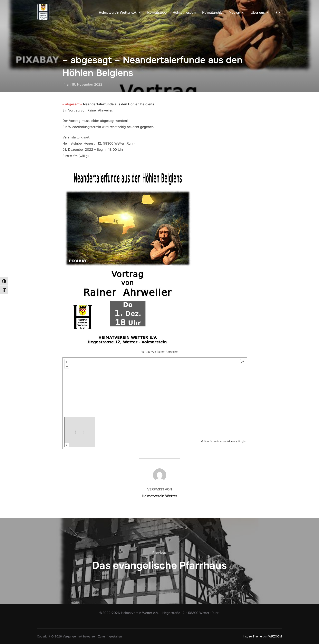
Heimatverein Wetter (159, 496)
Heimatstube (157, 13)
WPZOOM (275, 636)
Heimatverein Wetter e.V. (120, 13)
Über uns (260, 13)
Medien (237, 13)
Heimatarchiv (212, 13)
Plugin (242, 441)
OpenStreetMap (213, 441)
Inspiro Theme (252, 636)
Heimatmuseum (184, 13)
